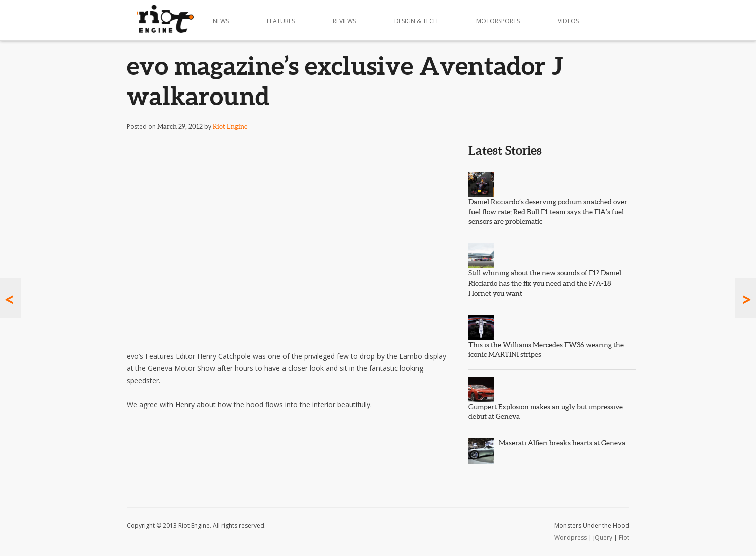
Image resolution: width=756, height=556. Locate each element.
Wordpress (571, 538)
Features (281, 21)
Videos (568, 21)
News (221, 21)
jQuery (603, 538)
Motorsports (498, 21)
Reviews (344, 21)
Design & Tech (416, 21)
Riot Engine (230, 126)
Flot (624, 538)
